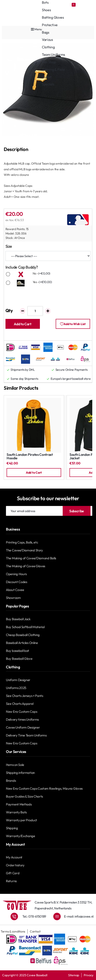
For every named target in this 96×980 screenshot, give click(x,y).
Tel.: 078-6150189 (34, 916)
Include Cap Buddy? (22, 267)
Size (9, 246)
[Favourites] (71, 5)
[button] (23, 324)
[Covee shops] (29, 5)
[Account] (52, 5)
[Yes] (8, 283)
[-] (23, 311)
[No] (8, 274)
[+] (48, 311)
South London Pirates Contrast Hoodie (30, 456)
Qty (9, 310)
